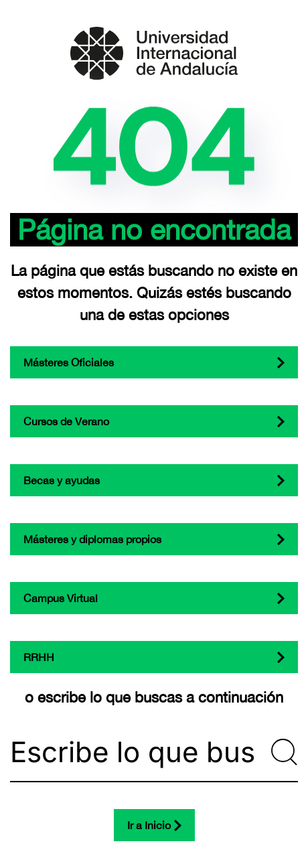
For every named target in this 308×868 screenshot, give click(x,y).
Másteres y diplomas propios (92, 539)
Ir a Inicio (149, 825)
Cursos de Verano (66, 421)
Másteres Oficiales (69, 362)
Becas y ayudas (62, 480)
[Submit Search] (285, 752)
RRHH (39, 657)
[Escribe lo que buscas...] (154, 752)
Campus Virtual (61, 598)
